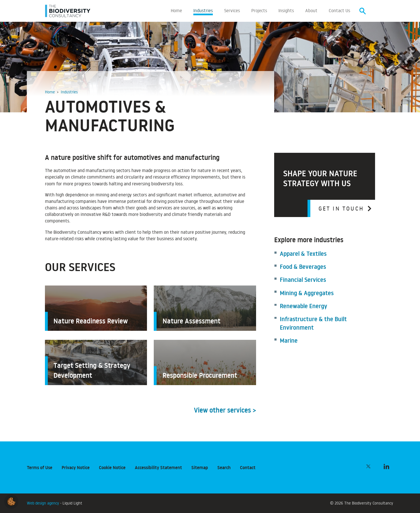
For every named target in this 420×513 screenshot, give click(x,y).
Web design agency (44, 503)
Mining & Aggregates (307, 294)
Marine (289, 342)
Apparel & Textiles (303, 255)
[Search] (363, 11)
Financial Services (303, 281)
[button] (11, 501)
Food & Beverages (303, 268)
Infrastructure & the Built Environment (313, 324)
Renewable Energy (303, 307)
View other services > (225, 411)
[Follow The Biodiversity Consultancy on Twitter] (368, 466)
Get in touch (341, 209)
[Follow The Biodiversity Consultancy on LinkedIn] (386, 466)
